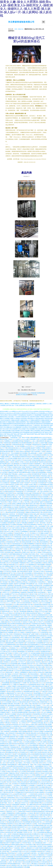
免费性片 (13, 582)
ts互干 (23, 585)
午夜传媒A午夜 (6, 582)
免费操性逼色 (28, 747)
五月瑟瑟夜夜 (7, 589)
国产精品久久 (37, 691)
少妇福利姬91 (45, 500)
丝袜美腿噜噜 (33, 810)
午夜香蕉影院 (4, 584)
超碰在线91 (30, 777)
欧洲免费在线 (42, 832)
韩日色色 (36, 566)
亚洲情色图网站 (38, 768)
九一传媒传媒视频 (29, 839)
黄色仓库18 (5, 453)
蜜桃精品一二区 (11, 850)
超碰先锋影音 (6, 524)
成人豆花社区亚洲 (35, 479)
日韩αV (21, 606)
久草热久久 (14, 735)
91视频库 (47, 831)
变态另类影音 (39, 751)
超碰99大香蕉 (31, 472)
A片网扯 (9, 502)
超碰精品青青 (34, 758)
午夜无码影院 (6, 471)
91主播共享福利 (38, 848)
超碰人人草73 (14, 846)
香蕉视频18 (26, 545)
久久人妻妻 (13, 684)
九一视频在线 (49, 582)
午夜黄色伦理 (42, 745)
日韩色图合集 (38, 843)
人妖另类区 (14, 784)
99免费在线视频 (36, 698)
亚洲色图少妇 (14, 639)
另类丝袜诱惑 (34, 674)
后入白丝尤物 (33, 778)
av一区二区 (45, 841)
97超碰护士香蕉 (16, 686)
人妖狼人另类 (27, 704)
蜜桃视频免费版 (11, 839)
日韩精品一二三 (40, 705)
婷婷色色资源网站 (35, 547)
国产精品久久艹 (40, 613)
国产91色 (46, 643)
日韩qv (37, 806)
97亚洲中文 (26, 832)
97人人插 (17, 745)
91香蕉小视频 (23, 638)
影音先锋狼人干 (47, 695)
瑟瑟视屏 (37, 464)
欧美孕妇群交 (10, 627)
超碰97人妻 (34, 697)
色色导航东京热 (40, 789)
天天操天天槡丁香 (26, 537)
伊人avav (25, 564)
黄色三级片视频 (26, 679)
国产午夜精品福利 (9, 798)
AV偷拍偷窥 (10, 756)
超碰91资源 (18, 509)
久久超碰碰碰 (26, 711)
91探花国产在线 (41, 846)
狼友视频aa (42, 669)
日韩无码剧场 (41, 592)
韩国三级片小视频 (11, 641)
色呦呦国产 (31, 523)
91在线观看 (42, 827)
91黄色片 (11, 613)
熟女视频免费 (35, 749)
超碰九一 (8, 462)
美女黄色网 (22, 443)
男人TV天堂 (48, 763)
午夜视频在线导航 (45, 651)
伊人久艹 (33, 446)
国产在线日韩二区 (12, 763)
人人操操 (8, 686)
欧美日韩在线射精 (18, 766)
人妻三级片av (26, 758)
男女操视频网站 (45, 639)
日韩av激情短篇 (32, 453)
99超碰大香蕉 (22, 596)
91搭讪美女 (19, 714)
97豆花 (22, 719)
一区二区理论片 (22, 723)
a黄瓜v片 (16, 632)
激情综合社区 (18, 822)
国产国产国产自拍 (13, 695)
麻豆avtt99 (27, 815)
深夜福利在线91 (33, 505)
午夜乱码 (44, 691)
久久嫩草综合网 (11, 820)
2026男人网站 (32, 484)
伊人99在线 (46, 794)
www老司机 (46, 518)
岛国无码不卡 (30, 610)
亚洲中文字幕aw (40, 571)
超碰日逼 (13, 521)
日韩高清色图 (32, 589)
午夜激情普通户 (26, 749)
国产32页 (17, 754)
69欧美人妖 (20, 458)
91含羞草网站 (34, 761)
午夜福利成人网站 (23, 791)
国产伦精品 (46, 799)
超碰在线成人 (6, 514)
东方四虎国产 (35, 676)
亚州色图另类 (35, 474)
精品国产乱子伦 (14, 693)
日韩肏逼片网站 (25, 705)
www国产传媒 (40, 551)
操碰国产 (44, 526)
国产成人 (4, 509)
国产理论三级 (17, 542)
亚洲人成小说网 (9, 486)
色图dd (47, 787)
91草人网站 (35, 669)
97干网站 (8, 467)
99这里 (49, 481)
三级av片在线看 (25, 657)
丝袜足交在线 (29, 497)
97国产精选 (9, 655)
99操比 (32, 657)
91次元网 (23, 544)
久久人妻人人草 (17, 518)
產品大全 (21, 29)
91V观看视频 (49, 575)
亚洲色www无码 (24, 844)
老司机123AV (20, 478)
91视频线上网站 (33, 516)
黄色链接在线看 (39, 568)
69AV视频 (20, 684)
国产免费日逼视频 (32, 782)
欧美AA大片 (17, 450)
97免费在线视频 (6, 507)
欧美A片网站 (17, 782)
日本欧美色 (32, 608)
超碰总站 (6, 573)
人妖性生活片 (43, 749)
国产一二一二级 (36, 631)
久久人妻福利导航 (20, 811)
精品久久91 (8, 770)
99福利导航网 (6, 726)
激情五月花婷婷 (47, 754)
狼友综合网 (27, 460)
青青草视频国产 (25, 479)
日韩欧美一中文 (19, 601)
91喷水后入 (27, 697)
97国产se (3, 467)
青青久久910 (31, 455)
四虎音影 (31, 509)
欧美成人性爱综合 (30, 773)
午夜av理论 (42, 504)
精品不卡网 (35, 681)
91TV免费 (23, 683)
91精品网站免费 (31, 707)
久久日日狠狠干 (28, 738)
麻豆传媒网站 (40, 792)
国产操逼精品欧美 (38, 646)
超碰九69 (29, 808)
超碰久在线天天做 (31, 700)
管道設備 (34, 393)
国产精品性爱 (11, 564)
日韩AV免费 (41, 667)
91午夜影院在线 (16, 537)
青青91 (37, 773)
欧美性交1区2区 (26, 631)
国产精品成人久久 (40, 796)
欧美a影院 (24, 782)
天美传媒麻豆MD (38, 606)
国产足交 (44, 660)
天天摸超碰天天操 (7, 561)
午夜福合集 (25, 634)
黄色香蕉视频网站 (44, 467)
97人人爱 (5, 512)
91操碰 (33, 737)
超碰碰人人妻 (40, 638)
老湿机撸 (11, 535)
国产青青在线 (45, 531)
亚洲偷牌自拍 (47, 848)
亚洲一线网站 (41, 810)
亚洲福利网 (35, 671)
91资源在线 (23, 580)
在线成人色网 (20, 598)
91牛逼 (6, 822)
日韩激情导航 (43, 702)
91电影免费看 (17, 631)
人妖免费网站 (46, 585)
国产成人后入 (20, 500)
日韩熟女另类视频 (35, 740)
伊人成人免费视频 (47, 712)
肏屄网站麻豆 (6, 799)
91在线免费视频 (25, 667)
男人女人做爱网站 (9, 716)
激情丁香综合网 (15, 704)
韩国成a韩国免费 (26, 542)
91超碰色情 (11, 509)
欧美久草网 (14, 462)
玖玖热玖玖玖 (29, 693)
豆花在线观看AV (28, 573)
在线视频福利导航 (17, 740)
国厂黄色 (22, 438)
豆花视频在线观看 (22, 578)
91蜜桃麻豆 (45, 738)
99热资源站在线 (37, 585)
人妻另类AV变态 (25, 836)
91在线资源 (37, 777)
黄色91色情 (20, 483)
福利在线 (15, 591)
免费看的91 (9, 758)
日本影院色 (9, 606)
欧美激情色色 (32, 486)
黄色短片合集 (40, 684)
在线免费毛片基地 (13, 455)
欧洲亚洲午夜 (42, 441)
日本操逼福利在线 (31, 735)
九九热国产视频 (43, 443)
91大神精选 (25, 801)
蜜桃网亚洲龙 (38, 754)
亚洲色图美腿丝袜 (35, 498)
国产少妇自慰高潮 (30, 643)
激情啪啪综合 (32, 564)
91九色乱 (14, 511)
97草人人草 (46, 817)
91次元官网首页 (4, 483)
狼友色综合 (28, 540)
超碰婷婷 (24, 592)
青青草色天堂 (19, 761)
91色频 (31, 803)
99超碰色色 (3, 664)
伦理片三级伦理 (34, 759)
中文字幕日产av (40, 622)
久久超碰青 (38, 785)
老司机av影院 (11, 691)
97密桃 (4, 627)
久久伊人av (35, 598)
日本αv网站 (31, 618)
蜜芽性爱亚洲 (14, 519)
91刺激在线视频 (36, 460)
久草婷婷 (8, 796)
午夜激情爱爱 (15, 804)
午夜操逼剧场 (22, 669)
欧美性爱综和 (42, 681)
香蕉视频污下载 (21, 524)
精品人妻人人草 (43, 744)
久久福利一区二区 (45, 858)
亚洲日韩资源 (31, 771)
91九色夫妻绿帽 (28, 766)
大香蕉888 (6, 731)
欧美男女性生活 (32, 792)
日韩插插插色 (9, 542)
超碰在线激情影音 (27, 671)
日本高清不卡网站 (18, 674)
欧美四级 (43, 479)
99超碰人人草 (21, 763)
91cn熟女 (38, 531)
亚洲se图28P (26, 504)
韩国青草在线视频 (17, 561)
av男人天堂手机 (45, 838)
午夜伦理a (34, 704)
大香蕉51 (26, 617)
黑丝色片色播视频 (9, 545)
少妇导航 (7, 818)
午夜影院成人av (10, 811)
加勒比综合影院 (30, 613)
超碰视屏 (43, 777)
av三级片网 (26, 502)
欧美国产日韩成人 (8, 439)
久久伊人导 (30, 827)
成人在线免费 (45, 709)
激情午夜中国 (17, 587)
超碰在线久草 (26, 855)
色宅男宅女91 (45, 714)
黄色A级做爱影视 (15, 683)
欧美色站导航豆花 (37, 728)
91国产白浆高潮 (35, 451)
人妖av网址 (42, 549)
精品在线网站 (21, 511)
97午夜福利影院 (43, 632)
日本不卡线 (38, 657)
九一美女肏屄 (13, 712)
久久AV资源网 (38, 641)
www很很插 (29, 585)
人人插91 (43, 711)
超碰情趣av (35, 747)
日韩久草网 (49, 735)
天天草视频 (17, 792)
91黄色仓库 (17, 808)
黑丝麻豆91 (43, 865)
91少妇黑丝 (23, 771)
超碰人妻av (43, 723)
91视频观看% (42, 505)
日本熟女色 (40, 672)
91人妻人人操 (37, 526)
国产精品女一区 (30, 843)
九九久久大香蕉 (13, 540)
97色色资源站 (8, 604)
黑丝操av (2, 724)
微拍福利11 (30, 848)
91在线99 (49, 737)
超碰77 (12, 451)
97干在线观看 (48, 855)
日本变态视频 (8, 518)
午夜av (42, 512)
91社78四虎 (14, 636)
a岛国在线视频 (23, 831)
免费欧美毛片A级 (38, 834)
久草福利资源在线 (16, 444)
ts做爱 (20, 599)
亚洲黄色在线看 (15, 810)
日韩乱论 (19, 801)
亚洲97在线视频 (19, 815)
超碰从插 (28, 770)
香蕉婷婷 (46, 829)
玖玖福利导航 (14, 818)
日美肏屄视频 (48, 465)
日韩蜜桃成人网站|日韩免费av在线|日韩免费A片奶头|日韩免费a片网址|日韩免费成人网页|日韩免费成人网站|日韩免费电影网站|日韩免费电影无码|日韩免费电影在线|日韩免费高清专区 (26, 431)
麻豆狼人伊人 (26, 521)
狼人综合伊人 (14, 625)
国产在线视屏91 (38, 857)
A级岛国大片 (45, 544)
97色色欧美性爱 (18, 533)
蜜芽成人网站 (47, 563)
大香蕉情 (50, 749)
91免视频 (21, 737)
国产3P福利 (21, 773)
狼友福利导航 (22, 768)
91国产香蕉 (48, 791)
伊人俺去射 (6, 681)
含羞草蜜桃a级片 (16, 592)
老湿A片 (16, 752)
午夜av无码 (9, 634)
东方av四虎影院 (14, 726)
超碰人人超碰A (18, 474)
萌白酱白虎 (25, 570)
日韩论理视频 (42, 850)
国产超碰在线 (41, 587)
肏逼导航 (24, 538)
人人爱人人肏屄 (6, 834)
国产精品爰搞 (6, 558)
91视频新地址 (31, 726)
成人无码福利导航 (30, 796)
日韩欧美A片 (8, 537)
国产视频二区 (4, 526)
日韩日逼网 (29, 584)
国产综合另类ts (43, 671)
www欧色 (37, 651)
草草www (5, 613)
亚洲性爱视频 (48, 726)
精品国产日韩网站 (36, 448)
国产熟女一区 (17, 787)
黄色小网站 (21, 540)
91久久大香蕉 (31, 775)
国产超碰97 (41, 502)
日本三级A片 (26, 740)
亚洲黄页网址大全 (40, 469)
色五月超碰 (14, 507)
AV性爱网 (44, 547)
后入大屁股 (13, 678)
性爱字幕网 (3, 671)
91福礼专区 (43, 620)
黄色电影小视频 (46, 657)
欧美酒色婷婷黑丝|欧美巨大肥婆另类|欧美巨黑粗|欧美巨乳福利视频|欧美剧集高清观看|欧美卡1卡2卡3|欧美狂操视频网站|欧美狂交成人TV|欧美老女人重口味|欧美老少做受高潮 (26, 425)
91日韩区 (19, 570)
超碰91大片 (26, 818)
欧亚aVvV (48, 810)
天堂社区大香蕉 (43, 770)
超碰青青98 (27, 500)
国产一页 (36, 491)
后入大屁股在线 (4, 747)
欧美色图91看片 (21, 530)
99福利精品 (47, 768)
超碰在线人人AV (44, 540)
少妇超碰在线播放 (32, 578)
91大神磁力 (40, 589)
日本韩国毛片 (19, 691)
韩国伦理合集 (6, 611)
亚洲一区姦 (14, 770)
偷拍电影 (27, 451)
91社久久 (4, 695)
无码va (4, 820)
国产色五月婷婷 (30, 471)
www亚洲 (50, 723)
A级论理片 (7, 490)
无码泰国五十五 (4, 598)
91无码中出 (15, 596)
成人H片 (41, 836)
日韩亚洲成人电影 (45, 476)
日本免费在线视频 (29, 742)
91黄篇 (39, 552)
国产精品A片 (16, 771)
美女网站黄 (10, 671)
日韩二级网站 (18, 559)
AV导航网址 (41, 629)
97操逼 (46, 580)
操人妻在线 (40, 486)
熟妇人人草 (7, 648)
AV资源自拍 (32, 789)
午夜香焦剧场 (19, 491)
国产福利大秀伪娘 (40, 538)
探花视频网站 (30, 544)
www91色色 (46, 803)
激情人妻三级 (40, 465)
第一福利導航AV (40, 658)
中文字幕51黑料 (32, 519)
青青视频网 (30, 646)
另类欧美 (28, 733)
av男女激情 (20, 594)
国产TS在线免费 (8, 766)
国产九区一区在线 (37, 584)
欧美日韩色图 (4, 773)
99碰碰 (13, 551)
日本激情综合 (27, 798)
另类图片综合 (25, 552)
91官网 (24, 700)
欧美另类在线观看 (24, 759)
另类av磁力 (21, 639)
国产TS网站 (18, 764)
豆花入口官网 (47, 606)
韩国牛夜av (39, 556)
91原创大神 (26, 549)
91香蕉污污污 (24, 745)
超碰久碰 (46, 707)
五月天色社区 (7, 571)
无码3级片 (11, 526)
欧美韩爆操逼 (19, 545)
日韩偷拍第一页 (24, 804)
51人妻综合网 (8, 778)
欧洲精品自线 (9, 446)
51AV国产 (27, 458)
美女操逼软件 (4, 657)
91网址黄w (7, 723)
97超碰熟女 (49, 846)
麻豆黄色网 (13, 827)
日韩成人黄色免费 (12, 577)
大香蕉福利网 (46, 495)
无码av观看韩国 (33, 745)
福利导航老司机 (41, 519)
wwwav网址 (16, 604)
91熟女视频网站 (38, 799)
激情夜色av (20, 582)
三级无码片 (34, 615)
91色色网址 (43, 798)
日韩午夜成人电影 (9, 460)
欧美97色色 (27, 730)
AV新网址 (18, 813)
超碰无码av (42, 747)
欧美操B (49, 462)
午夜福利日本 (39, 665)
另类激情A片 (7, 662)
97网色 (43, 448)
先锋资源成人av (34, 744)
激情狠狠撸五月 (22, 651)
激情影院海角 (18, 620)
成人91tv (19, 476)
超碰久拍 (36, 827)
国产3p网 (31, 634)
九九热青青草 (45, 570)
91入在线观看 (30, 785)
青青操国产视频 (22, 514)
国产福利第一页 (30, 571)
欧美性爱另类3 (12, 512)
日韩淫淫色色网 (45, 780)
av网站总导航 (44, 601)
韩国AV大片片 (36, 533)
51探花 (10, 789)
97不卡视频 (24, 450)
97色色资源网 (13, 615)
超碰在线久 (44, 460)
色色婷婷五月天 (11, 824)
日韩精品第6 (20, 850)
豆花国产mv (49, 669)
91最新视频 (33, 718)
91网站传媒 (21, 490)
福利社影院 (27, 850)
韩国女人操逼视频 (21, 785)
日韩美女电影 (32, 846)
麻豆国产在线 (31, 556)
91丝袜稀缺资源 (48, 731)
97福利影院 (48, 564)
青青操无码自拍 (45, 653)
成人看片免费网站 (5, 566)
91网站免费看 (7, 665)
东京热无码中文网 (35, 730)
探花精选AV (13, 738)
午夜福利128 (35, 620)
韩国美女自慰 (6, 481)
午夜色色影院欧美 (46, 824)
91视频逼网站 (21, 709)
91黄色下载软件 (40, 831)
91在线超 (49, 493)
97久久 (27, 625)
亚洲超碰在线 (22, 834)
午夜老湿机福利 (16, 719)
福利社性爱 (14, 662)
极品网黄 (11, 697)
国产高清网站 (7, 660)
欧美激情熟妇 (19, 624)
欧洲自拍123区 (38, 817)
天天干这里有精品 (28, 491)
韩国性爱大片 (31, 731)
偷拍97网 (33, 511)
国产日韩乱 (11, 761)
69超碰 (9, 825)
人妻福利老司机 (44, 678)
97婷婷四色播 (39, 829)
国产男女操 (14, 796)
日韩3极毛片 (16, 667)
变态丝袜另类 (38, 509)
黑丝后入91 (25, 486)
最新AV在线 (44, 853)
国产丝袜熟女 (25, 498)
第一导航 (30, 764)
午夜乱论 (11, 620)
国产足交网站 (24, 554)
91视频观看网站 (32, 636)
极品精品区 (13, 681)
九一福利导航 (7, 629)
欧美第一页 (45, 523)
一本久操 (16, 446)
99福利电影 (21, 770)
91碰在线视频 (40, 564)
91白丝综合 (12, 855)
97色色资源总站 (16, 544)
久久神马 (16, 531)
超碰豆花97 (30, 664)
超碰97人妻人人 (35, 679)
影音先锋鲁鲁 (43, 545)
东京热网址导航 (9, 749)
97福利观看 (8, 806)
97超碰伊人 (22, 632)
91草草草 (47, 773)
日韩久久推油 (31, 829)
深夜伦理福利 (36, 476)
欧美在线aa (46, 756)
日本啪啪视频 (9, 857)
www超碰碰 (27, 598)
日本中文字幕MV (5, 484)
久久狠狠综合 (23, 721)
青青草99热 (17, 479)
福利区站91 (6, 554)
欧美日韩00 (31, 841)
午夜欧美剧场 (22, 566)
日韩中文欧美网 (22, 519)
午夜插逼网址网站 (28, 691)
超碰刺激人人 (25, 813)
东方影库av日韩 (11, 469)
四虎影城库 (33, 582)
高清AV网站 (19, 780)
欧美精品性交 (39, 455)
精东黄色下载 (11, 497)
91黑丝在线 (31, 712)
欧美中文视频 (39, 731)
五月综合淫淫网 (6, 780)
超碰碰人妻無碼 (18, 756)
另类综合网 (36, 573)
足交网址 (25, 825)
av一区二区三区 (27, 533)
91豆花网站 (13, 524)
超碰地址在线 (20, 575)
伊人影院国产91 (26, 787)
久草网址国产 (6, 639)
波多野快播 (14, 490)
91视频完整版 (48, 672)
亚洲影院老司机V (11, 578)
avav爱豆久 (11, 549)
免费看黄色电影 (11, 644)
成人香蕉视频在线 (11, 476)
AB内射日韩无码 (35, 521)
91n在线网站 (9, 533)
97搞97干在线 (45, 860)
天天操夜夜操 (36, 648)
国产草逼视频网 (27, 698)
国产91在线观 (49, 483)
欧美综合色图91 (4, 411)
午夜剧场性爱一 (14, 438)
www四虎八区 (29, 641)
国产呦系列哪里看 (22, 472)
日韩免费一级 (15, 571)
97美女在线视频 (26, 448)
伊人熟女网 (49, 662)
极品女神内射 (11, 711)
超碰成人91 (14, 648)
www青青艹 (14, 660)
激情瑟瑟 (16, 464)
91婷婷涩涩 (40, 724)
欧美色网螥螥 (24, 857)
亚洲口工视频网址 (28, 561)
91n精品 (27, 478)
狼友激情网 (12, 598)
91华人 (13, 780)
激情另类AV (18, 627)
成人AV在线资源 (9, 618)
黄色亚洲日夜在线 (5, 451)
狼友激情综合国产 (26, 686)
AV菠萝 (46, 665)
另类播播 (22, 446)
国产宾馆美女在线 (34, 702)
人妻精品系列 (17, 552)
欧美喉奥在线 (40, 457)
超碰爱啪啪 (17, 657)
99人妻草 (30, 752)
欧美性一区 (44, 730)
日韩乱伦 (39, 518)
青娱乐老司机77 (10, 617)
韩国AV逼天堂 (48, 674)
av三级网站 (12, 570)
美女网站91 (42, 761)
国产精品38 (19, 608)
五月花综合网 (43, 644)
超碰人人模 (28, 719)
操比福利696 (47, 784)
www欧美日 (14, 651)
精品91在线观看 (44, 497)
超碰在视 (8, 444)
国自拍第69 (29, 834)
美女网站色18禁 (44, 733)
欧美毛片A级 (28, 594)
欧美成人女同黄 (14, 484)
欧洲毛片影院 (45, 820)
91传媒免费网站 (38, 721)
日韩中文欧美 (37, 752)
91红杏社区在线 (16, 622)
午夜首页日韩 (40, 844)
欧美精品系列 (34, 850)
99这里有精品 (37, 660)
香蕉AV (24, 610)
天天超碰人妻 (31, 622)
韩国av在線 (26, 756)
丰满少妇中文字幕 (8, 531)
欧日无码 (9, 498)
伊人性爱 (40, 784)
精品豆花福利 (14, 831)
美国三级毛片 (18, 862)
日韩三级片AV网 (21, 465)
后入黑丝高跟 (17, 610)
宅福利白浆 (45, 577)
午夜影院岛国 (7, 443)
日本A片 (8, 563)
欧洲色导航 (10, 552)
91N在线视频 (28, 678)
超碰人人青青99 (13, 742)
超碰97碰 (4, 455)
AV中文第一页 (41, 591)
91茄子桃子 (30, 604)
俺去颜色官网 (21, 733)
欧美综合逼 (16, 744)
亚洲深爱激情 (15, 638)
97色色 (42, 773)
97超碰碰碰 (13, 483)
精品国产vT (30, 566)
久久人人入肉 (9, 603)
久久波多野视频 (23, 648)
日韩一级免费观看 (21, 611)
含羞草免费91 (27, 853)
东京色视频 (44, 618)
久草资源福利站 (17, 634)
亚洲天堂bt (41, 575)
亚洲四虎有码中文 (21, 827)
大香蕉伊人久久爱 (17, 502)
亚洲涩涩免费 (7, 551)
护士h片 (37, 742)
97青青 (39, 570)
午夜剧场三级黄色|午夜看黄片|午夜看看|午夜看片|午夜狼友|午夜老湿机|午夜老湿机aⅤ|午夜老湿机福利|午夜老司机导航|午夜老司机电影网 (26, 418)
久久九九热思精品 (27, 728)
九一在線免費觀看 (38, 766)
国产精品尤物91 (6, 735)
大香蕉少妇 (38, 478)
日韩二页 (20, 629)
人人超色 (42, 451)
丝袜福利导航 (38, 604)
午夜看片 (37, 634)
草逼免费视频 (6, 683)
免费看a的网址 (11, 495)
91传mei (8, 865)
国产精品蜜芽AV (24, 810)
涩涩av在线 (31, 754)
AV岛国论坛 (3, 825)
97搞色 (36, 611)
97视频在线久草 (12, 773)
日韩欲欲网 (22, 571)
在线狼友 (33, 815)
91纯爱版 (47, 613)
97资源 (37, 535)
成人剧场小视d (20, 824)
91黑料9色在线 (4, 697)
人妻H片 (47, 684)
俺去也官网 (11, 624)
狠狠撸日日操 (41, 650)
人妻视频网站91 (24, 672)
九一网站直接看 (14, 457)
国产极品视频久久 (29, 688)
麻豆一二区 (12, 785)
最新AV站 (27, 644)
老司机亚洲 (10, 587)
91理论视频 (26, 867)
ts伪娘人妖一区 (22, 806)
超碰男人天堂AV (44, 521)
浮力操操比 (24, 622)
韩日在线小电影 (16, 829)
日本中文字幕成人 (43, 697)
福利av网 (36, 514)
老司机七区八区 (28, 606)
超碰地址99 (34, 629)
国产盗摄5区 (5, 827)
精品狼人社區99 (6, 596)
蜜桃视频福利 (20, 678)
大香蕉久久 (23, 848)
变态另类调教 (23, 453)
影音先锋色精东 (41, 636)
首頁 (16, 29)
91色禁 (29, 716)
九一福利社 (16, 672)
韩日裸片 (19, 521)
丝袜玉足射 (31, 450)
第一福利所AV (11, 860)
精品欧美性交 (42, 801)
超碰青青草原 (19, 617)
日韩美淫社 (21, 625)
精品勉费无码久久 (47, 450)
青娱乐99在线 (47, 857)
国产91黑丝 (47, 551)
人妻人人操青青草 (43, 516)
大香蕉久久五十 (6, 592)
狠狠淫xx (42, 676)
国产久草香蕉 (12, 530)
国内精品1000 (36, 723)
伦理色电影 (30, 558)
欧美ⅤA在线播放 (9, 815)
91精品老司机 (20, 839)
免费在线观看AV (35, 818)
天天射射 (2, 857)
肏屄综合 (43, 648)
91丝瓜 (25, 780)
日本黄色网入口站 (34, 439)
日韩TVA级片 (7, 544)
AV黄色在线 (5, 570)
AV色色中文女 (24, 803)
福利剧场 (27, 601)
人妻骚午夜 (27, 629)
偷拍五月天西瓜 (16, 589)
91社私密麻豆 (40, 718)
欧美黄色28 (9, 832)
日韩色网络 (49, 504)
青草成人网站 (32, 638)
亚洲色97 (32, 464)
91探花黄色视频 (11, 864)
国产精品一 (7, 851)
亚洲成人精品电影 (5, 676)
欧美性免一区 (14, 514)
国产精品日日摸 (23, 636)
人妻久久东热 (37, 764)
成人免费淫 (19, 711)
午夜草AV (48, 667)
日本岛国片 (14, 806)
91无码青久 (34, 855)
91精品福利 (20, 738)
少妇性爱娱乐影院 (42, 778)
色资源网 (47, 622)
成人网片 (23, 613)
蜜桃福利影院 (4, 728)
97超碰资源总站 (31, 507)
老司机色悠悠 (20, 512)
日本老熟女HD (23, 752)
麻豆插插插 (10, 631)
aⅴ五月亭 (44, 693)
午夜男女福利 (16, 655)
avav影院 (34, 719)
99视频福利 (22, 563)
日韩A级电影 (23, 726)
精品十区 (43, 573)
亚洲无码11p (31, 806)
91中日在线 (32, 617)
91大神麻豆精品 (35, 711)
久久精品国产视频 (12, 709)
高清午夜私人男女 (34, 554)
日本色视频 (3, 495)
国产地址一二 (17, 486)
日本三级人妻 (18, 568)
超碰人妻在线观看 (5, 836)
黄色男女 (6, 777)
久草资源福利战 (40, 726)
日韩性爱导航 (45, 804)
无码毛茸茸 (17, 857)
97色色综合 (23, 646)
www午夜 (33, 756)
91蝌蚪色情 (32, 804)
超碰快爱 (45, 556)
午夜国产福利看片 (26, 467)
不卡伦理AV (19, 853)
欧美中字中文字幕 (13, 505)
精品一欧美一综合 (20, 497)
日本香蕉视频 (13, 731)
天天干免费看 (4, 505)
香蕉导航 (7, 519)
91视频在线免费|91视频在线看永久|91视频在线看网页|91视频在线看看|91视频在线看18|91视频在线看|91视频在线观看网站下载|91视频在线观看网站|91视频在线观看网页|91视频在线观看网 (26, 422)
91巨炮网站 (3, 479)
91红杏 (36, 471)
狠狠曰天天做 (14, 566)
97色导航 (23, 808)
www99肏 (36, 561)
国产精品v (35, 537)
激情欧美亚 (7, 844)
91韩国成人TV (35, 798)
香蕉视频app (25, 587)
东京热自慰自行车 (45, 608)
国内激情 (33, 822)
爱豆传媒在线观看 (19, 688)
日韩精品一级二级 (21, 551)
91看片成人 (33, 552)
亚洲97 (38, 813)
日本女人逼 (7, 784)
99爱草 (29, 648)
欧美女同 (38, 804)
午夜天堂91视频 (10, 488)
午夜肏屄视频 (37, 693)
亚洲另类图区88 (21, 558)
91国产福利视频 (17, 832)
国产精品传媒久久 (23, 846)
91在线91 (18, 523)
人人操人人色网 (17, 758)
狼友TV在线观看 (26, 444)
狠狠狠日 (8, 817)
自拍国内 (17, 705)
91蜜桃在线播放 (23, 455)
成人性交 (27, 658)
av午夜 (23, 843)
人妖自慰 (46, 721)
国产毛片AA (13, 594)
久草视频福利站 (10, 813)
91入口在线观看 (41, 735)
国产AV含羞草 (19, 730)
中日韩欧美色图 (34, 545)
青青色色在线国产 (21, 860)
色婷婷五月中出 (6, 528)
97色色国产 (27, 483)
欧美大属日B (9, 744)
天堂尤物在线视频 (9, 858)
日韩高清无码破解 (17, 825)
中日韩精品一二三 (9, 730)
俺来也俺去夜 (27, 624)
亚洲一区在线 (9, 808)
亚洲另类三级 (44, 813)
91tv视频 (7, 693)
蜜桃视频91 (16, 606)
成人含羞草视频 (19, 493)
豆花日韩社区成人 (13, 669)
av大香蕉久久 (22, 735)
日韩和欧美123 (12, 733)
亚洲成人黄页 (24, 481)
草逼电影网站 (39, 707)
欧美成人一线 (20, 864)
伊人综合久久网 (29, 864)
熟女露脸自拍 (10, 752)
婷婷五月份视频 (11, 714)
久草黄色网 (14, 629)
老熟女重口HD (35, 733)
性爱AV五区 (15, 665)
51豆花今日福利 (6, 829)
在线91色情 (10, 479)
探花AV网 (45, 528)
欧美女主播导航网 (11, 575)
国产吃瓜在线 (22, 615)
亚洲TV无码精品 (37, 488)
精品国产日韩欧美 (9, 745)
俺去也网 (24, 518)
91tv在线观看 (32, 851)
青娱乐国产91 (7, 843)
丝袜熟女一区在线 (40, 688)
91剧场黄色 (38, 771)
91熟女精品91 (43, 514)
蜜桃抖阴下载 (14, 737)
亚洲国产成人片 (44, 679)
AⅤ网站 (2, 848)
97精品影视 (9, 667)
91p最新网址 (9, 538)
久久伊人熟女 (48, 457)
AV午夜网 (3, 751)
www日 (43, 683)
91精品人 (21, 742)
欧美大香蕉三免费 (23, 505)
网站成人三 (26, 582)
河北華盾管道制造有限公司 (21, 22)
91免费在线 (44, 444)
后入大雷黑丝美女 (31, 465)
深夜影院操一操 (34, 625)
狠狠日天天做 (11, 700)
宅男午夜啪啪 (44, 498)
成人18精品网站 (35, 458)
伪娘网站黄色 (6, 684)
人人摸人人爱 (34, 441)
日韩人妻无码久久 (24, 665)
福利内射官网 (35, 862)
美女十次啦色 (46, 851)
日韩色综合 (43, 535)
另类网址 (7, 457)
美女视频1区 (33, 587)
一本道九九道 (43, 554)
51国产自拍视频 (45, 698)
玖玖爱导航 (17, 613)
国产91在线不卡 (25, 653)
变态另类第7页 (10, 493)
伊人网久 (22, 693)
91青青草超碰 (13, 777)
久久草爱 (47, 568)
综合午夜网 (39, 815)
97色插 (9, 511)
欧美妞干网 (11, 474)
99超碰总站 (39, 528)
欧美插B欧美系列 (24, 457)
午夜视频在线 (33, 591)
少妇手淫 (40, 594)
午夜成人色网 (47, 751)
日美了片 (15, 556)
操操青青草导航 (6, 636)
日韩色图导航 (11, 523)
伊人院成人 (38, 712)
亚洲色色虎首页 (19, 697)
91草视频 (11, 657)
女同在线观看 (15, 563)
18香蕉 (5, 711)
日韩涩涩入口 (15, 702)
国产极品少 (24, 528)
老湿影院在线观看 (37, 811)
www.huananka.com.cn (25, 393)
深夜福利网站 (15, 443)
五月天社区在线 (43, 611)
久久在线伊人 (17, 439)
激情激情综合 (31, 838)
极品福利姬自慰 (24, 702)
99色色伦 (8, 804)
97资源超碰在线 (14, 747)
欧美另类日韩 (9, 792)
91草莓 (27, 438)
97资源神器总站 (35, 624)
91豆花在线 (34, 483)
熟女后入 (25, 684)
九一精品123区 (45, 464)
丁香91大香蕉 (24, 690)
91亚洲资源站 (35, 493)
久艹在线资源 (16, 848)
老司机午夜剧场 (28, 575)
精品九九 (18, 448)
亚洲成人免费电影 (17, 504)
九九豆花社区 (17, 671)
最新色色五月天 (10, 658)
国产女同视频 (17, 749)
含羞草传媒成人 (39, 610)
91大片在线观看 (46, 603)
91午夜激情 (48, 471)
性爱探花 (45, 604)
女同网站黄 (10, 568)
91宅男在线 (45, 552)
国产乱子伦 (12, 573)
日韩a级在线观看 (15, 836)
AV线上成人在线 (21, 865)
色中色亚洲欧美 (37, 695)
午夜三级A (29, 683)
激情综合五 (38, 495)
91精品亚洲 (46, 690)
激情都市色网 (31, 528)
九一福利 (40, 674)
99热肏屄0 (28, 811)
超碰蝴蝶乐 (35, 678)
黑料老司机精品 (31, 596)
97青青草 (38, 737)
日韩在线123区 (42, 598)
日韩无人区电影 (24, 484)
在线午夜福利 (20, 644)
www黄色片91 (18, 547)
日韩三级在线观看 (9, 705)
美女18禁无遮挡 (8, 867)
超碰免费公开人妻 (11, 751)
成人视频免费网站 (30, 490)
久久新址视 (47, 646)
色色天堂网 (47, 566)
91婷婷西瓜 (25, 778)
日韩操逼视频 (42, 758)
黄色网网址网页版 (18, 441)
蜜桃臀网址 (25, 820)
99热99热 (46, 589)
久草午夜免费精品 (41, 596)
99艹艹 (38, 608)
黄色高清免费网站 (8, 547)
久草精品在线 (8, 672)
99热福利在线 (31, 538)
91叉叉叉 (40, 704)
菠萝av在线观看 (22, 664)
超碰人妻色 (18, 728)
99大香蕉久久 (16, 653)
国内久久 (36, 632)
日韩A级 (45, 584)
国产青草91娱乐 (33, 481)
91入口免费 (3, 577)
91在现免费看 (39, 643)
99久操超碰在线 (22, 784)
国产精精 (4, 474)
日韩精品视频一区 (44, 759)
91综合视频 (41, 787)
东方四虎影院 (31, 780)
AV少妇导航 (3, 472)
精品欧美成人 (32, 570)
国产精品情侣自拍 (42, 462)
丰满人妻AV (10, 698)
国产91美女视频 (34, 549)
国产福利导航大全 (47, 478)
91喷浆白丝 (14, 723)
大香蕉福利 (44, 631)
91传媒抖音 (38, 544)
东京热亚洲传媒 (41, 446)
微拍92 (44, 662)
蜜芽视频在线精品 (15, 554)
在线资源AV (31, 568)
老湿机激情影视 (42, 481)
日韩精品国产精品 (32, 592)
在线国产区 (30, 660)
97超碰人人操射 (15, 471)
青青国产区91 (18, 698)
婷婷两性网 (6, 625)
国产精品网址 (4, 464)
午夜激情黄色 (8, 841)
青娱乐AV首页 (33, 672)
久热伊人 (46, 486)
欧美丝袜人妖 (45, 752)
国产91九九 (14, 707)
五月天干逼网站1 (39, 791)
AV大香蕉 (7, 831)
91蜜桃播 (26, 608)
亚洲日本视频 (13, 458)
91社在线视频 (48, 792)
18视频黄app (7, 521)
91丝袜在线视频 (9, 450)
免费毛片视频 (44, 458)
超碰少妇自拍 (31, 662)
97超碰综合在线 (12, 472)
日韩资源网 (19, 855)
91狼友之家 (33, 724)
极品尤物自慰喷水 (37, 627)
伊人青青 (21, 747)
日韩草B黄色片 (14, 721)
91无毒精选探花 (33, 801)
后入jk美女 (13, 799)
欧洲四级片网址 (38, 803)
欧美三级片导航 (34, 504)
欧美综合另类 (46, 509)
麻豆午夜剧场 (46, 811)
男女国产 (17, 716)
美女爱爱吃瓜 (30, 469)
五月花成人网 (19, 573)
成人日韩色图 (17, 538)
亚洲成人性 (47, 558)
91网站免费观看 (11, 608)
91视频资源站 (4, 794)
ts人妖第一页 (10, 862)
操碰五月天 (37, 864)
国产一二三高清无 (29, 794)
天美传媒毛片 (7, 719)
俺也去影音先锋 (17, 789)
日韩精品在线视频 (21, 469)
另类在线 (37, 839)
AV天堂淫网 (35, 865)
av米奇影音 (38, 820)
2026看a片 (9, 771)
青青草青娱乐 (12, 853)
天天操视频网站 (24, 531)
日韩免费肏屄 (22, 507)
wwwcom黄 (25, 439)
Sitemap (35, 395)
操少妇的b (30, 514)
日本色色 (21, 650)
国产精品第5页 (26, 559)
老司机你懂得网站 (31, 524)
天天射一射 (38, 523)
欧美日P (27, 511)
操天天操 (34, 594)
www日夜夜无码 (24, 464)
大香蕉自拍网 (38, 577)
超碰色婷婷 (25, 789)
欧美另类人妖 (43, 561)
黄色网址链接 (25, 535)
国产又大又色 (24, 589)
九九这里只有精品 (19, 526)
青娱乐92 (36, 497)
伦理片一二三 (46, 843)
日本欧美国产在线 (16, 851)
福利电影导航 (14, 650)
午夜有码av (38, 662)
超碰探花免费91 (44, 599)
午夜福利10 (27, 737)
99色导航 (13, 718)
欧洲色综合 (30, 799)
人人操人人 (48, 705)
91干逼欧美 (24, 716)
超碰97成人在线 (34, 599)
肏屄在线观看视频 (40, 472)
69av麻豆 (24, 841)
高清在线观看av (19, 658)
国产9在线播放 (24, 516)
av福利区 (37, 618)
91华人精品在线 (11, 478)
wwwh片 (38, 780)
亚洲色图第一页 (9, 787)
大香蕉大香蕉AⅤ (20, 451)
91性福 (42, 634)
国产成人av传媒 (46, 785)
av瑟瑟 (9, 775)
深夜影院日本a (9, 688)
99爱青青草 (41, 855)
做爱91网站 (8, 848)
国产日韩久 (43, 493)
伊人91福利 (10, 580)
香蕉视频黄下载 (11, 465)
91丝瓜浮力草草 (48, 834)
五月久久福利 (19, 564)
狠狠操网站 (24, 754)
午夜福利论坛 (34, 559)
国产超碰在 (32, 457)
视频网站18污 (5, 678)
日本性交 (31, 791)
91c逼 (21, 704)
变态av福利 (5, 855)
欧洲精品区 (11, 728)
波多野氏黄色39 (19, 794)
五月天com (11, 794)
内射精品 (43, 624)
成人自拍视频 (6, 594)
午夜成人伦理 (35, 770)
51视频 (27, 512)
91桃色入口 (13, 558)
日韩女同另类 (22, 660)
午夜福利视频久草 (35, 601)
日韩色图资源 (44, 818)
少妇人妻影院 (42, 716)
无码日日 (41, 763)
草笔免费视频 (28, 650)
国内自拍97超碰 (43, 686)
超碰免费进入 (39, 563)
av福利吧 (30, 695)
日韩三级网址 (43, 742)
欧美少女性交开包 (44, 438)
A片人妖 (20, 818)
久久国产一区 (46, 775)
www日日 (28, 446)
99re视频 (4, 549)
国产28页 (32, 705)
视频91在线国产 (45, 533)
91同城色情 (41, 578)
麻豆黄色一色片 (36, 853)
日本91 (45, 594)
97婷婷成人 (40, 524)
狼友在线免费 (27, 862)
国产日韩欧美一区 (40, 490)
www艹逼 (13, 611)
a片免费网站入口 (8, 441)
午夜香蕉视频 (11, 764)
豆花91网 (29, 865)
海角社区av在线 (22, 777)
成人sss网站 (38, 841)
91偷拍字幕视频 (22, 731)
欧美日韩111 (36, 683)
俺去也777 (42, 808)
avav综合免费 (47, 627)
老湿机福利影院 (39, 530)
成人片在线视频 (15, 646)
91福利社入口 (30, 530)
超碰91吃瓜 (24, 618)
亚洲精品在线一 (23, 556)
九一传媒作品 (41, 719)
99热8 (20, 591)
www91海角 (26, 761)
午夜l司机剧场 (18, 549)
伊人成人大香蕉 (38, 664)
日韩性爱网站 (27, 681)
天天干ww (35, 716)
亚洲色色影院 (11, 448)
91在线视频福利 (30, 751)
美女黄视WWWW (34, 512)
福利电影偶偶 (47, 815)
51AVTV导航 (8, 740)
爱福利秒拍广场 (17, 498)
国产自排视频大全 (41, 507)
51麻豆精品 (44, 839)
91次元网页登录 (31, 551)
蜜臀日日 (46, 455)
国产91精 (46, 704)
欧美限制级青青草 (42, 615)
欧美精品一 (27, 858)
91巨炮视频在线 (16, 679)
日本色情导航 (6, 718)
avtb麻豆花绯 (33, 502)
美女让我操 (25, 509)
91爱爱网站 (10, 585)
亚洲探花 (42, 471)
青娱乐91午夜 (34, 836)
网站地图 (32, 405)
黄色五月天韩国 (37, 860)
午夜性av (46, 530)
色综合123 (32, 665)
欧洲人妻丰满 (42, 625)
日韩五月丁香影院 (38, 558)
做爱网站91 (39, 775)
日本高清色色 (7, 759)
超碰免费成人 (8, 591)
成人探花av (26, 724)
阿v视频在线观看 (38, 825)
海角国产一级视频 (15, 481)
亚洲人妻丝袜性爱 (31, 462)
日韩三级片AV (48, 524)
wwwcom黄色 (27, 474)
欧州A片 (32, 535)
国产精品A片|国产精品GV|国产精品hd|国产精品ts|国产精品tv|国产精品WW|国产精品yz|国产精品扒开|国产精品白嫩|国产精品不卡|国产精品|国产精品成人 (26, 434)
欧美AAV (30, 825)
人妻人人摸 (48, 629)
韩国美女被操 (15, 844)
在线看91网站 (16, 690)
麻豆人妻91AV (18, 603)
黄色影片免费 (8, 599)
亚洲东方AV (26, 599)
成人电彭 (35, 443)
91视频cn (16, 580)
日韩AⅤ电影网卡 (19, 643)
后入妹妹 (6, 620)
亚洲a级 (40, 690)
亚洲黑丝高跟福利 (18, 867)
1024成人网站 (35, 542)
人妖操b (43, 737)
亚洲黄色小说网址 (27, 627)
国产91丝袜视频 (20, 584)
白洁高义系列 (6, 838)
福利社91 (21, 676)
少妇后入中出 (19, 798)
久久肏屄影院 (15, 817)
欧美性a (31, 857)
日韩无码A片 (46, 641)
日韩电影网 (20, 681)
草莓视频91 (27, 441)
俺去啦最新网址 (44, 542)
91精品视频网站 (17, 778)
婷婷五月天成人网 (43, 537)
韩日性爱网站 (17, 535)
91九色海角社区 (47, 488)
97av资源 (4, 491)
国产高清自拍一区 (45, 474)
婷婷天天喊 (32, 844)
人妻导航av (49, 745)
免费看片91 (5, 540)
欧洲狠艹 (6, 530)
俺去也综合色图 (40, 511)
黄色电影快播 (22, 707)
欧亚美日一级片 (11, 801)
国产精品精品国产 (41, 617)
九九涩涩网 (42, 439)
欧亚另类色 (48, 650)
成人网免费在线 (34, 655)
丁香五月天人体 (36, 603)
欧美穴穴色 (11, 754)
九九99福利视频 (41, 484)
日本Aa (35, 575)
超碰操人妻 (35, 808)
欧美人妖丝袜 (39, 794)
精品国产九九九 (4, 458)
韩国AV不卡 (29, 709)
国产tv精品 (39, 756)
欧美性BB (7, 646)
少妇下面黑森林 (20, 495)
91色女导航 (35, 763)
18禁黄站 (13, 865)
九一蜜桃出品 (16, 803)
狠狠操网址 (29, 443)
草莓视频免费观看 (14, 516)
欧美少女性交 (37, 738)
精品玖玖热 (24, 792)
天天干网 (4, 448)
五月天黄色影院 (14, 838)
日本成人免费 (6, 846)
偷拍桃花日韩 (49, 655)
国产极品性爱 (15, 775)
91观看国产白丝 (25, 655)
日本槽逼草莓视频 (30, 495)
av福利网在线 (14, 676)
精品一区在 (38, 824)
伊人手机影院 (14, 768)
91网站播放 (24, 523)
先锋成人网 (32, 813)
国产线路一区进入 (7, 803)
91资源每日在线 (16, 467)
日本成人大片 (9, 610)
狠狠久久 (22, 471)
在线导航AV (9, 724)
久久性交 (29, 669)
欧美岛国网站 (26, 547)
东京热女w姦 (27, 493)
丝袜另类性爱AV (27, 603)
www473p (25, 851)
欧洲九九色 (49, 596)
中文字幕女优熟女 (46, 740)
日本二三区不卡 (34, 832)
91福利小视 (10, 559)
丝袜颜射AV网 (6, 704)
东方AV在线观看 (6, 702)
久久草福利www (6, 638)
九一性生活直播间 (14, 453)
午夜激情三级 (12, 584)
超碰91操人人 (40, 822)
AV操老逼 (39, 851)
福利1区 (48, 648)
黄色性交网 (23, 604)
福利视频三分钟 (35, 858)
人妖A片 (4, 763)
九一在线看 (21, 577)
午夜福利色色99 (36, 444)
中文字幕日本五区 (5, 651)
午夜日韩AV (9, 782)
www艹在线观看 (5, 615)
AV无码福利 (41, 483)
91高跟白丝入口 (29, 824)
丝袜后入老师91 (30, 563)
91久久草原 (21, 796)
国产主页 (11, 464)
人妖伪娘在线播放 (35, 653)
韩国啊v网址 (30, 611)
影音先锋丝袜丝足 (32, 784)
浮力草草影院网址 (27, 488)
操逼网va (48, 711)
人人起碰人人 (40, 453)
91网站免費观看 (34, 438)
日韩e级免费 (17, 585)
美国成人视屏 (47, 664)
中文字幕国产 (40, 580)
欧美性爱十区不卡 (18, 724)
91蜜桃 (31, 817)
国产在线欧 (18, 488)
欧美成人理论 (23, 775)
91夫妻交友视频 (20, 641)
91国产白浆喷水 (16, 528)
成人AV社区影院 (36, 500)
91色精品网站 (41, 582)
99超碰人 (9, 674)
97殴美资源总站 (31, 580)
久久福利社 (6, 721)
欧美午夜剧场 (36, 540)
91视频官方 (35, 467)
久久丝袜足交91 (8, 556)
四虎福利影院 (32, 684)
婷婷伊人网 (26, 674)
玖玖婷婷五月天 (19, 460)
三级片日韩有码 (44, 491)
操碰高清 (32, 478)
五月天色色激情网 (12, 664)
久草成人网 (3, 674)
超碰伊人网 (3, 714)
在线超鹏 (42, 655)
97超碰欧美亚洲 (32, 518)
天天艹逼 (8, 707)
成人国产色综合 (23, 695)
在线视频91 (28, 676)
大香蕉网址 (25, 591)
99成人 (48, 573)
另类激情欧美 (37, 709)
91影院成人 (18, 700)
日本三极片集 (36, 639)
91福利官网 (32, 531)
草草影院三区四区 (27, 476)
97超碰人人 (5, 516)
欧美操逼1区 (11, 491)
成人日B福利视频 (5, 737)
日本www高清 (7, 504)
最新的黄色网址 (10, 643)
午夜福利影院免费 (21, 799)
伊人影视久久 (22, 462)
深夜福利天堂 (33, 667)
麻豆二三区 (17, 618)
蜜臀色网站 (48, 578)
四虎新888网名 (34, 644)
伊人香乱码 (38, 450)
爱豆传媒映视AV (28, 714)
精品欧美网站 (29, 526)
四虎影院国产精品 (11, 500)
